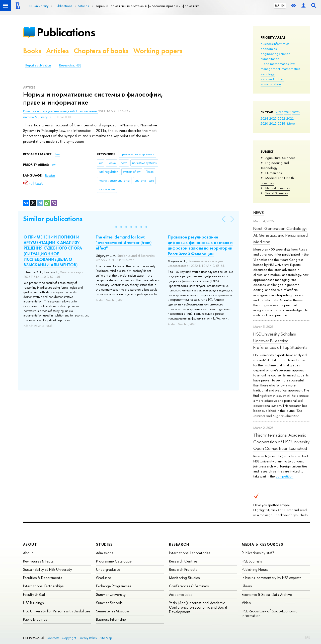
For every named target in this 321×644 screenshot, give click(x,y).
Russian (50, 176)
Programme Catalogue (114, 561)
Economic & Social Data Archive (267, 594)
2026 (288, 112)
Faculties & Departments (43, 578)
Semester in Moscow (113, 611)
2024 (264, 118)
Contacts (53, 638)
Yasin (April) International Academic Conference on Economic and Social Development (198, 607)
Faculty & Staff (35, 594)
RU (277, 6)
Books (32, 51)
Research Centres (183, 561)
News (259, 213)
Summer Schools (109, 603)
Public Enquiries (35, 619)
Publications (66, 32)
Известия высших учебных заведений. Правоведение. (61, 111)
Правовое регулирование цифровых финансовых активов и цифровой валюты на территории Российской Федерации (200, 245)
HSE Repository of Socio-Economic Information (269, 613)
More (291, 123)
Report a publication (38, 65)
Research (179, 544)
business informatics (275, 44)
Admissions (105, 553)
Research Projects (183, 569)
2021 (290, 118)
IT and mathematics (275, 64)
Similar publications (53, 219)
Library (247, 586)
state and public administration (272, 82)
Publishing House (255, 569)
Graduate (104, 578)
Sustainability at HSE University (48, 569)
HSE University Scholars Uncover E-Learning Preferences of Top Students (280, 341)
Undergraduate (108, 569)
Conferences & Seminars (189, 586)
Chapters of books (101, 51)
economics (269, 49)
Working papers (158, 51)
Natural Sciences (277, 188)
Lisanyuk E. (47, 117)
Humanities (273, 173)
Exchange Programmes (114, 586)
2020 (264, 123)
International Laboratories (190, 553)
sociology (268, 74)
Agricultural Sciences (280, 158)
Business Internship (111, 619)
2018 (282, 123)
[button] (111, 227)
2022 (282, 118)
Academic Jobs (181, 594)
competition (285, 476)
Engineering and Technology (275, 165)
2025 (296, 112)
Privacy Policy (88, 638)
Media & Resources (262, 544)
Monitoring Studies (184, 578)
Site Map (106, 638)
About (30, 544)
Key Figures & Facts (38, 561)
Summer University (111, 594)
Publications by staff (258, 553)
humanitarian (270, 59)
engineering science (275, 54)
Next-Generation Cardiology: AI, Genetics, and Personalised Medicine (280, 235)
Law (57, 154)
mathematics (291, 69)
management (270, 69)
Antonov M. (31, 117)
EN (283, 6)
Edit (307, 637)
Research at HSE (70, 65)
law (292, 64)
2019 (273, 123)
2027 (279, 112)
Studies (104, 544)
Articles (57, 51)
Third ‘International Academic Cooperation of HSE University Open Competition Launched (281, 442)
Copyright (69, 638)
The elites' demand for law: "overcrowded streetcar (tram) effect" (124, 243)
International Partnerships (43, 586)
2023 (273, 118)
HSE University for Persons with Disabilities (57, 611)
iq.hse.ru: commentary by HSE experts (271, 578)
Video (246, 603)
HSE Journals (252, 561)
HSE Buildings (33, 603)
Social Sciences (277, 193)
